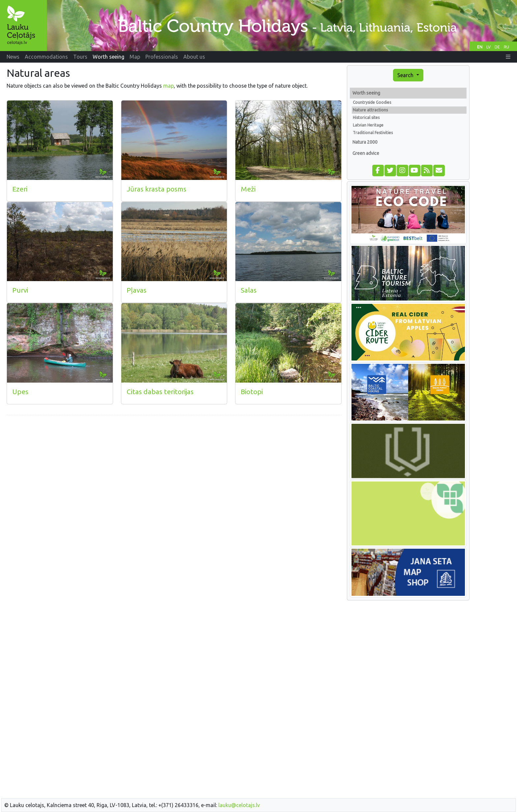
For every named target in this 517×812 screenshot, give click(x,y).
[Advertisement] (174, 467)
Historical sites (366, 117)
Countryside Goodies (372, 102)
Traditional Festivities (373, 133)
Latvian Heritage (368, 125)
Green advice (366, 153)
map (168, 86)
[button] (508, 57)
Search (406, 75)
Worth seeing (366, 93)
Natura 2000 (365, 142)
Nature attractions (370, 110)
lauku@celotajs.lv (239, 805)
